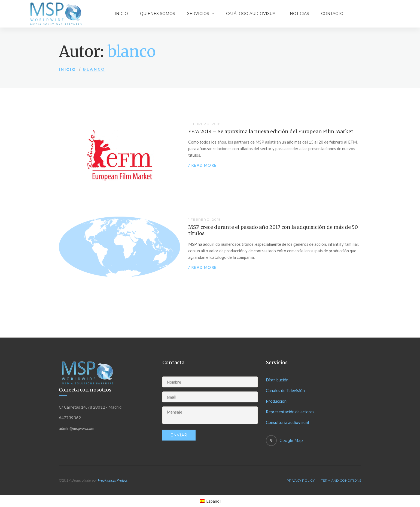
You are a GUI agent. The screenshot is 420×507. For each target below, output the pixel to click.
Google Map (291, 441)
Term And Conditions (341, 480)
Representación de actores (290, 412)
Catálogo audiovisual (252, 14)
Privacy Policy (301, 480)
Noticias (299, 14)
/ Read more (202, 165)
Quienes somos (158, 14)
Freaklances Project (113, 480)
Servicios (198, 14)
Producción (276, 401)
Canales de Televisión (285, 390)
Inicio (121, 14)
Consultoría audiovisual (287, 422)
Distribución (277, 380)
